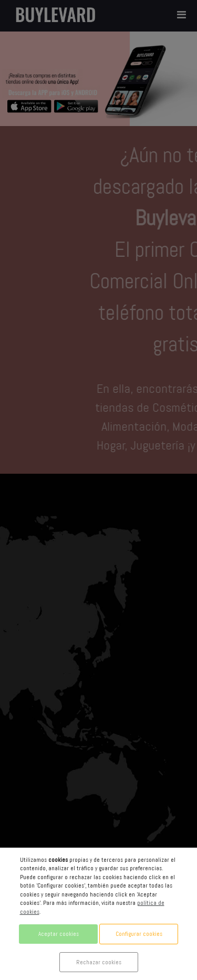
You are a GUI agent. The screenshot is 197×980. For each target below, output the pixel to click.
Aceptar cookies (59, 934)
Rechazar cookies (99, 962)
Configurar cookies (139, 934)
